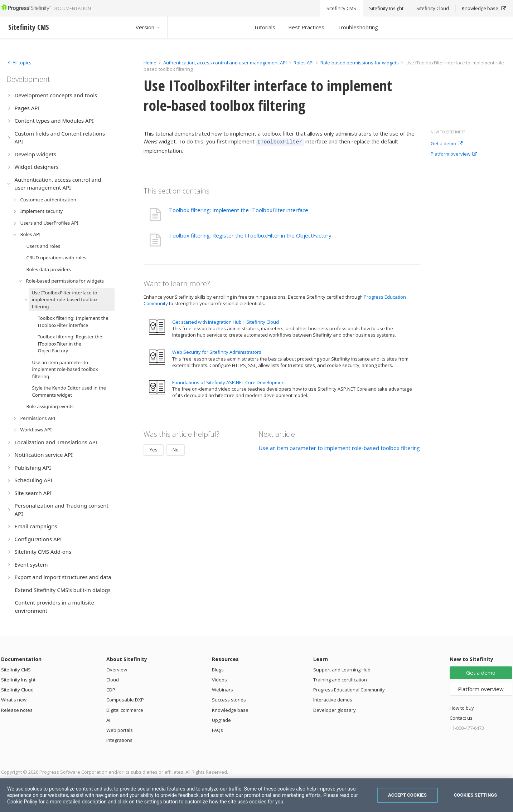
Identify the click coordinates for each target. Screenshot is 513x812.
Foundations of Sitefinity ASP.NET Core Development (229, 381)
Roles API (304, 63)
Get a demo (447, 144)
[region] (256, 795)
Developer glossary (335, 710)
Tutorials (264, 27)
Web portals (120, 730)
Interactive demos (333, 700)
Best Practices (306, 27)
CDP (111, 690)
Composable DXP (125, 700)
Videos (219, 680)
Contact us (461, 718)
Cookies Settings (476, 795)
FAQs (217, 730)
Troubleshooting (358, 27)
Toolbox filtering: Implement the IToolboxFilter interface (239, 209)
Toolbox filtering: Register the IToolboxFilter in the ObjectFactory (250, 234)
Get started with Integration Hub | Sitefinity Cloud (226, 321)
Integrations (119, 740)
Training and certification (340, 680)
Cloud (113, 680)
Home (150, 63)
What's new (14, 700)
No (176, 449)
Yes (154, 449)
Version (148, 27)
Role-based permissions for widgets (360, 63)
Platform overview (454, 154)
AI (108, 720)
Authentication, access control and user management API (225, 63)
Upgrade (221, 720)
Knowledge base (230, 710)
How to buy (462, 708)
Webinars (222, 690)
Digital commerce (125, 710)
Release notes (17, 710)
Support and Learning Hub (342, 670)
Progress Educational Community (349, 690)
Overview (117, 670)
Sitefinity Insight (18, 680)
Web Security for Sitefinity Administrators (217, 351)
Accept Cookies (407, 795)
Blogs (218, 670)
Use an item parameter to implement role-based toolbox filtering (339, 447)
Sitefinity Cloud (17, 690)
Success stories (229, 700)
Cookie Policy (22, 802)
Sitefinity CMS (16, 670)
